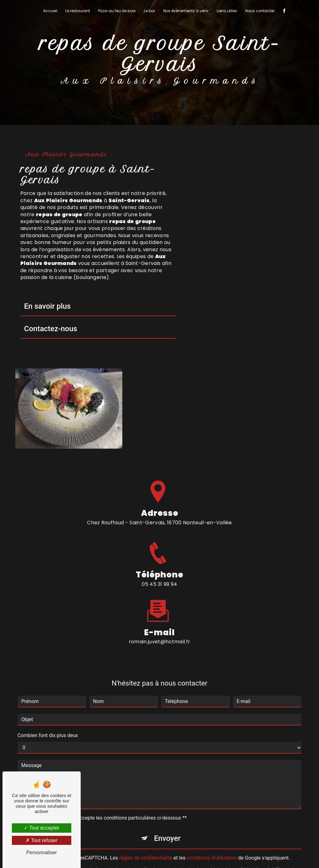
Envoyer (167, 722)
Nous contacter (260, 11)
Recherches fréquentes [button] (160, 842)
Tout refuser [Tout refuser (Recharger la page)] (42, 840)
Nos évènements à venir (186, 11)
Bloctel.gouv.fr (200, 792)
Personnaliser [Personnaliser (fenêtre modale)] (42, 853)
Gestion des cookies (237, 855)
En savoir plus (47, 306)
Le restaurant (78, 11)
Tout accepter (41, 828)
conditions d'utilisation (212, 742)
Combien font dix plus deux (48, 619)
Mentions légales (182, 855)
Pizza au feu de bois (117, 11)
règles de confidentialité (146, 742)
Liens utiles (227, 11)
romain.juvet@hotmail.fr (159, 526)
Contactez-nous (51, 329)
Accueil (50, 11)
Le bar (149, 11)
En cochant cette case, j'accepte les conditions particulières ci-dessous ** (105, 702)
